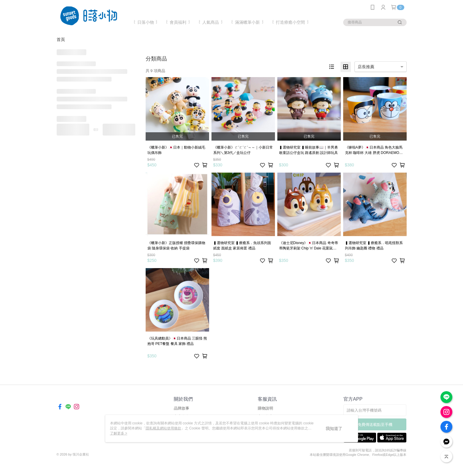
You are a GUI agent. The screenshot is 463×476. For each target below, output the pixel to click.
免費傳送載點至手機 (375, 425)
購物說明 (265, 408)
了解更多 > (119, 433)
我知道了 (334, 429)
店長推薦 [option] (366, 67)
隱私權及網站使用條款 (163, 428)
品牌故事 (182, 408)
